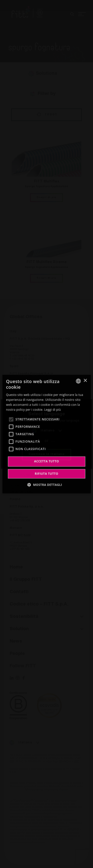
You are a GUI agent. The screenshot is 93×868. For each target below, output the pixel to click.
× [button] (85, 381)
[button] (47, 485)
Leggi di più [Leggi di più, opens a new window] (52, 410)
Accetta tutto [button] (46, 461)
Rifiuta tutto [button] (46, 474)
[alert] (46, 434)
